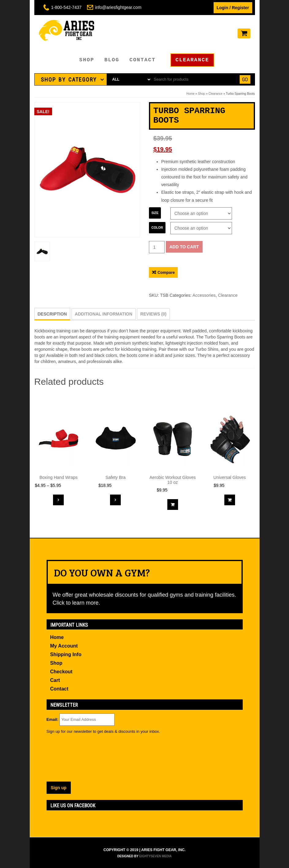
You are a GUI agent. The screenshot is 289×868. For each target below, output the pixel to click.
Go (245, 79)
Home (190, 94)
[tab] (71, 79)
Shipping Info (66, 654)
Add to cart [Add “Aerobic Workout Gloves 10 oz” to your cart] (173, 505)
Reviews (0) (154, 314)
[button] (71, 79)
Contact (142, 60)
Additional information (104, 314)
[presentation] (72, 759)
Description (52, 314)
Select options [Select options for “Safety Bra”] (115, 500)
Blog (112, 60)
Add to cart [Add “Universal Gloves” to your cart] (230, 500)
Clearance (192, 60)
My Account (64, 646)
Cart (55, 680)
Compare (166, 272)
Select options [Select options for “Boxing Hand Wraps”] (58, 500)
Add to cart (184, 247)
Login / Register (233, 8)
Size (155, 213)
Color (157, 228)
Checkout (61, 672)
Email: (53, 719)
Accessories (204, 295)
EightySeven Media (155, 856)
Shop (87, 60)
